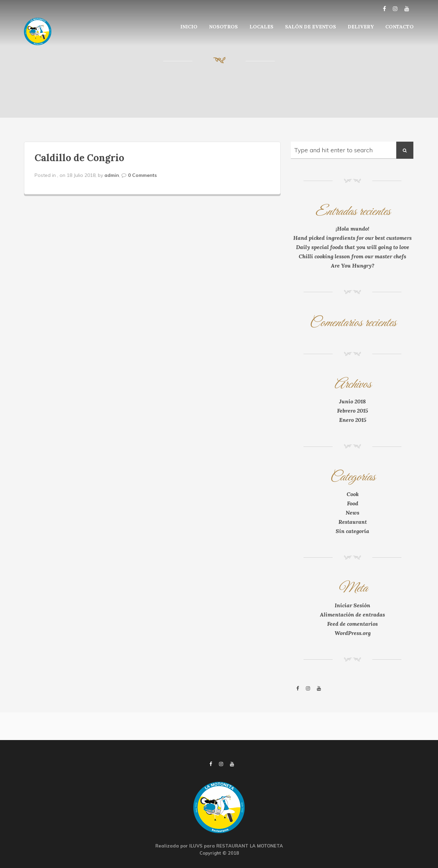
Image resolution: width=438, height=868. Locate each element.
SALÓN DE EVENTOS (311, 27)
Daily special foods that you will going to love (353, 247)
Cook (353, 494)
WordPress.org (353, 633)
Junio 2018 (352, 401)
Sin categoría (352, 531)
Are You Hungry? (353, 265)
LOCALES (261, 27)
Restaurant (353, 522)
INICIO (189, 27)
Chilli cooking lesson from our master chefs (352, 256)
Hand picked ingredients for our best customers (352, 238)
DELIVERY (361, 27)
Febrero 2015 (352, 411)
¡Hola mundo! (352, 229)
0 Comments (142, 175)
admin (112, 175)
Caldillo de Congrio (79, 158)
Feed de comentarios (352, 624)
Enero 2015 (353, 420)
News (352, 513)
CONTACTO (400, 27)
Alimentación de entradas (352, 614)
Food (353, 503)
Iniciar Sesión (352, 605)
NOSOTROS (223, 27)
